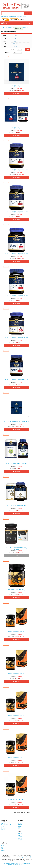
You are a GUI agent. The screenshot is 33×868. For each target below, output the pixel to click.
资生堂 (21, 17)
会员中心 (3, 846)
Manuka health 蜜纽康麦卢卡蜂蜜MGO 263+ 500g (16, 380)
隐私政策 (3, 828)
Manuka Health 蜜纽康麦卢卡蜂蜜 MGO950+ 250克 (16, 422)
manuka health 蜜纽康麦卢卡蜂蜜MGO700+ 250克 (16, 128)
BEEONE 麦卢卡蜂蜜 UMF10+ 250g (16, 758)
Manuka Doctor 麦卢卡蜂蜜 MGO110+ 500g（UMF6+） (17, 549)
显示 (13, 49)
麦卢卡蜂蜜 (15, 44)
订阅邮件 (3, 850)
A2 (2, 17)
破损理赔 (20, 823)
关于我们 (20, 838)
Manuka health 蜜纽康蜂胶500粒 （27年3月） (16, 464)
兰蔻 (18, 17)
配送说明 (20, 826)
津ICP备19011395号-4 (20, 865)
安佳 (7, 17)
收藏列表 (3, 849)
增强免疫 (15, 36)
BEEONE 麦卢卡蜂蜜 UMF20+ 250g (16, 674)
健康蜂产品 (9, 28)
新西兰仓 (15, 47)
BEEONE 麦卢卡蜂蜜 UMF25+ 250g (16, 632)
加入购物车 (16, 93)
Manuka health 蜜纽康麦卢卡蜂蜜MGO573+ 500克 (16, 170)
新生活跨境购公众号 (6, 825)
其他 (15, 41)
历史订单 (3, 847)
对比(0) (28, 49)
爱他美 (4, 17)
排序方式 (8, 52)
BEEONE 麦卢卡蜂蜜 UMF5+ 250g (16, 800)
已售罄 (17, 555)
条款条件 (3, 830)
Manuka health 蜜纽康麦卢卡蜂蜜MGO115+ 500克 (16, 296)
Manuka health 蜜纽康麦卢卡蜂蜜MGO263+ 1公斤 (17, 254)
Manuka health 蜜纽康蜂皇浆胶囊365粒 (16, 506)
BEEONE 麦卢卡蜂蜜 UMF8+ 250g (16, 590)
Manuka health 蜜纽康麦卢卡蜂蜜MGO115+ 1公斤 (17, 338)
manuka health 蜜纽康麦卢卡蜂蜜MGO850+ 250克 (16, 86)
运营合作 (20, 837)
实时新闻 (20, 840)
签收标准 (20, 825)
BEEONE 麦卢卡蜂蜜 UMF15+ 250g (16, 716)
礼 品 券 (20, 828)
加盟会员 (20, 834)
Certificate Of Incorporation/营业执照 (22, 857)
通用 (15, 38)
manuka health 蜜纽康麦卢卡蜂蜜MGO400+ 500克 (16, 212)
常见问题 (3, 826)
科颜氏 (24, 17)
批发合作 (20, 835)
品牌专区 (3, 823)
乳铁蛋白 (14, 17)
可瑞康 (10, 17)
